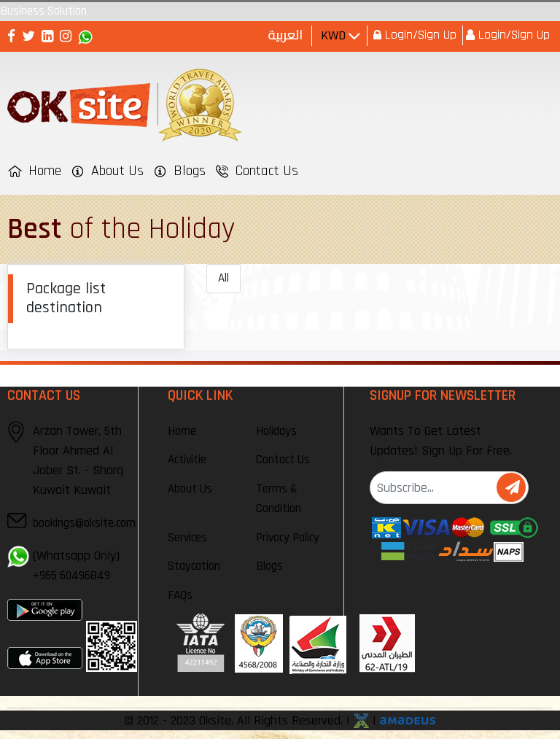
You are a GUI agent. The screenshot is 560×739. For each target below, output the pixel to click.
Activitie (187, 460)
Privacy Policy (288, 538)
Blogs (269, 566)
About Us (190, 489)
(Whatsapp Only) (76, 565)
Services (187, 538)
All (223, 278)
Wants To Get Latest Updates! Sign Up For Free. (441, 441)
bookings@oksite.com (84, 523)
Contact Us (283, 460)
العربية (285, 35)
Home (182, 431)
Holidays (276, 431)
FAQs (180, 595)
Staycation (194, 566)
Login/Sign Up (419, 35)
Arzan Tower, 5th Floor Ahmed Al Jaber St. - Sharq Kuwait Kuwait (78, 460)
